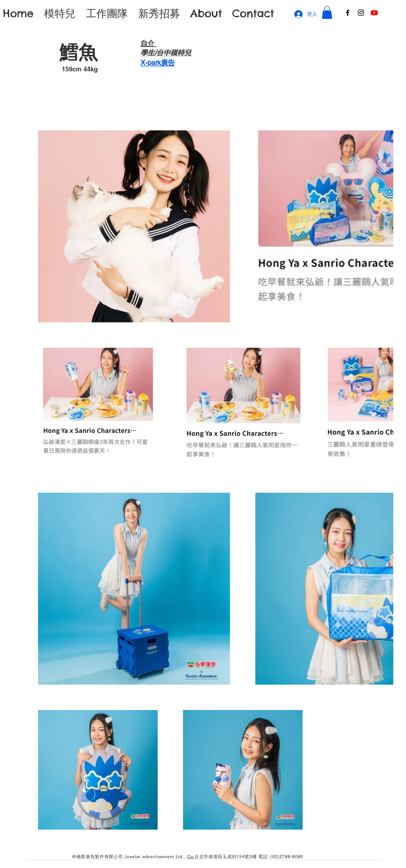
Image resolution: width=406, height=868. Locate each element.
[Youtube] (374, 13)
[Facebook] (348, 13)
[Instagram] (361, 13)
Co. (191, 856)
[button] (327, 13)
